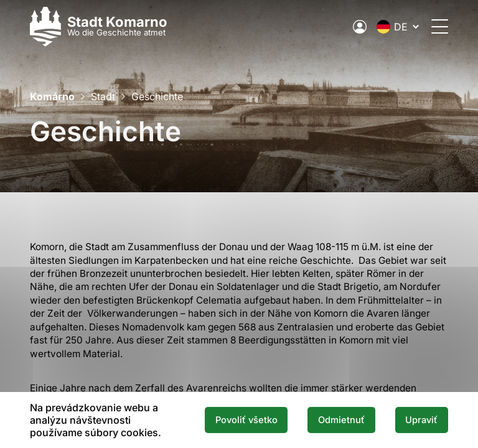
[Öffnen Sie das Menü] (440, 26)
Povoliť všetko (246, 420)
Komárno (52, 96)
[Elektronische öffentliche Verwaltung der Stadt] (360, 27)
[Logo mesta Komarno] (99, 26)
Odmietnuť (341, 420)
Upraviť (421, 420)
